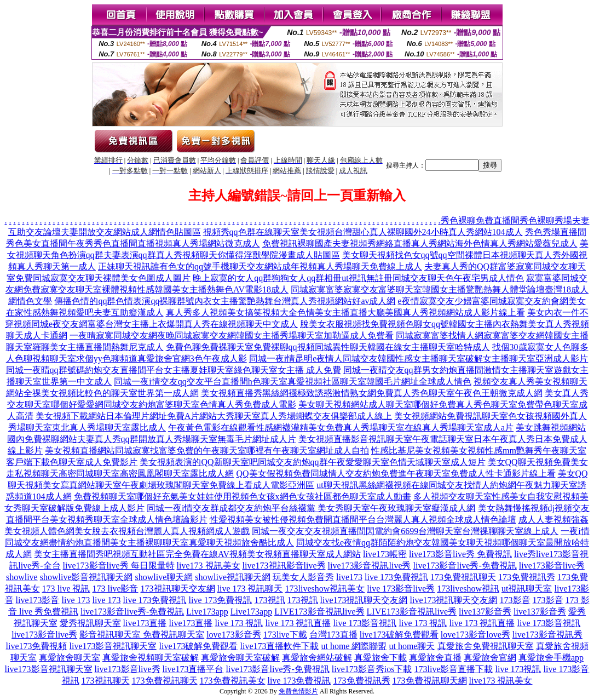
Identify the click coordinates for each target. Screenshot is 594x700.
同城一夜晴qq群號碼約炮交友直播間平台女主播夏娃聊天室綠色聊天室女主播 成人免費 (174, 370)
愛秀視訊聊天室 (90, 623)
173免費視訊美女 (233, 681)
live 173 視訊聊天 (250, 589)
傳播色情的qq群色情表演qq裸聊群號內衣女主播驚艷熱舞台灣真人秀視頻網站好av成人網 (225, 301)
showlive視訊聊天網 (233, 577)
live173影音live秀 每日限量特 (119, 566)
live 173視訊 (518, 669)
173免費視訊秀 (527, 577)
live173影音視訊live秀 (370, 566)
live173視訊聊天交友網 (364, 600)
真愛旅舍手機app (551, 658)
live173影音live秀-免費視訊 (465, 566)
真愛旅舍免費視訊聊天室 (486, 646)
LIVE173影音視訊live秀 (319, 612)
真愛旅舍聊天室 (70, 658)
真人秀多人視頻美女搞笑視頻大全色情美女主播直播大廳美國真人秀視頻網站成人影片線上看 (345, 312)
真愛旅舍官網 (490, 658)
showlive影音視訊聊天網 (86, 577)
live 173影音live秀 (401, 589)
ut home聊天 (412, 646)
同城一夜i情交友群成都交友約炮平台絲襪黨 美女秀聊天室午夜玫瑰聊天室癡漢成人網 (311, 508)
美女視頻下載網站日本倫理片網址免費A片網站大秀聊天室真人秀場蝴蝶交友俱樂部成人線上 (214, 416)
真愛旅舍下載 (380, 658)
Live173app (207, 612)
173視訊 (270, 600)
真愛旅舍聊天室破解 (240, 658)
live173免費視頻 (37, 646)
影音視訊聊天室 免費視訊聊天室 (142, 635)
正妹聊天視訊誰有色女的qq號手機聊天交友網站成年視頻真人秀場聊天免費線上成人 (260, 266)
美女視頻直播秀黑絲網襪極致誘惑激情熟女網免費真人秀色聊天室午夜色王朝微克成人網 (372, 393)
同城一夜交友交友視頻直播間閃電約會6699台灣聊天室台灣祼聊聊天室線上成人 (405, 531)
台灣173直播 (333, 635)
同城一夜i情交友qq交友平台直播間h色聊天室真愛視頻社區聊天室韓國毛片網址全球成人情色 (292, 381)
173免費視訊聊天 (463, 577)
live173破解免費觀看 (399, 635)
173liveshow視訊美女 (325, 589)
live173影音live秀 (552, 566)
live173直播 (145, 623)
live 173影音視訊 (365, 623)
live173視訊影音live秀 (284, 566)
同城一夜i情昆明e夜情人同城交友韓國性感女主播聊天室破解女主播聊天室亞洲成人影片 (419, 358)
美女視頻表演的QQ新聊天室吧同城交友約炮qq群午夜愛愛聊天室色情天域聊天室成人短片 (312, 462)
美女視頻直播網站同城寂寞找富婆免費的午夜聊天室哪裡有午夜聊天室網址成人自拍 (207, 451)
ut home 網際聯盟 (354, 646)
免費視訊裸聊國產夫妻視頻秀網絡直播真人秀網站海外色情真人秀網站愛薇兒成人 (420, 243)
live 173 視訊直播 (298, 623)
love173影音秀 (234, 635)
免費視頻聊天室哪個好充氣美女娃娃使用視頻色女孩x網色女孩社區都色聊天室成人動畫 (243, 497)
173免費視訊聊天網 (430, 681)
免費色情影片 (298, 691)
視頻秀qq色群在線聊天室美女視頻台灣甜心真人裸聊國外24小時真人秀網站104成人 (363, 232)
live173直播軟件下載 (280, 646)
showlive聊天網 (164, 577)
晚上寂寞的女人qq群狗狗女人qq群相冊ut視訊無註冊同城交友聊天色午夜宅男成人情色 (358, 278)
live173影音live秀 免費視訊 (460, 554)
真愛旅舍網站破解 (317, 658)
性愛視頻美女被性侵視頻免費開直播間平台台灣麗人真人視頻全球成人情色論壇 (363, 520)
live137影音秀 (485, 612)
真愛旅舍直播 (435, 658)
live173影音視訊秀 (547, 635)
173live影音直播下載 (453, 669)
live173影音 (38, 600)
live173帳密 (385, 554)
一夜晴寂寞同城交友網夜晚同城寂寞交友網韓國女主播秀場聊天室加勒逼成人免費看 (232, 335)
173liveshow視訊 (468, 589)
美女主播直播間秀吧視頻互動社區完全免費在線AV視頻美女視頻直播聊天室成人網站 (197, 554)
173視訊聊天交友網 (178, 589)
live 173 (76, 600)
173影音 (515, 600)
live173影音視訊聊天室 (113, 646)
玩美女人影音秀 (303, 577)
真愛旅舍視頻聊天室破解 (151, 658)
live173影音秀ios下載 (372, 669)
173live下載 (285, 635)
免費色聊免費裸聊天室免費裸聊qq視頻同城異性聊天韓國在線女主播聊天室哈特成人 (328, 347)
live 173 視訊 (239, 623)
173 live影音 (116, 589)
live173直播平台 (193, 669)
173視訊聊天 (106, 681)
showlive (22, 577)
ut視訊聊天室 (527, 589)
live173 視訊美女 (209, 566)
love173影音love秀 (475, 635)
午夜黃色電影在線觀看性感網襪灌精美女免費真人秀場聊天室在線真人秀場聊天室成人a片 (341, 428)
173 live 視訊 (66, 589)
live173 (349, 577)
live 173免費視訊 (396, 577)
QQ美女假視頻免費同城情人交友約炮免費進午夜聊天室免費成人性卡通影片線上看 (396, 474)
